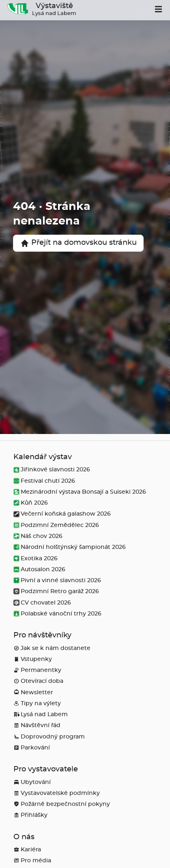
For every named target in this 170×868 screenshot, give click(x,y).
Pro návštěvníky (42, 635)
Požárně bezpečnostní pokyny (62, 804)
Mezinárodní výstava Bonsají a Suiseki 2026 (80, 492)
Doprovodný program (49, 737)
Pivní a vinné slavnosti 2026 (57, 580)
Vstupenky (33, 659)
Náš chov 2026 (38, 536)
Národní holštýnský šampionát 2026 (70, 547)
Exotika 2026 (36, 558)
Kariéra (27, 850)
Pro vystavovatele (46, 769)
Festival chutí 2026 (44, 481)
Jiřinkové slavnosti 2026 (52, 470)
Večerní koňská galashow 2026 (62, 514)
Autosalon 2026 (39, 569)
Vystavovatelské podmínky (57, 793)
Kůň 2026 (31, 503)
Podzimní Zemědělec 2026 (56, 525)
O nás (24, 837)
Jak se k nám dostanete (52, 648)
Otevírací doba (38, 681)
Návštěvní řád (37, 725)
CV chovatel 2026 (42, 603)
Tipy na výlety (37, 703)
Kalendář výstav (43, 457)
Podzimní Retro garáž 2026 (56, 591)
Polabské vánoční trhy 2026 (57, 614)
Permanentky (37, 670)
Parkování (32, 748)
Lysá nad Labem (41, 714)
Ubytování (32, 782)
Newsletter (33, 692)
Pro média (32, 860)
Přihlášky (30, 815)
